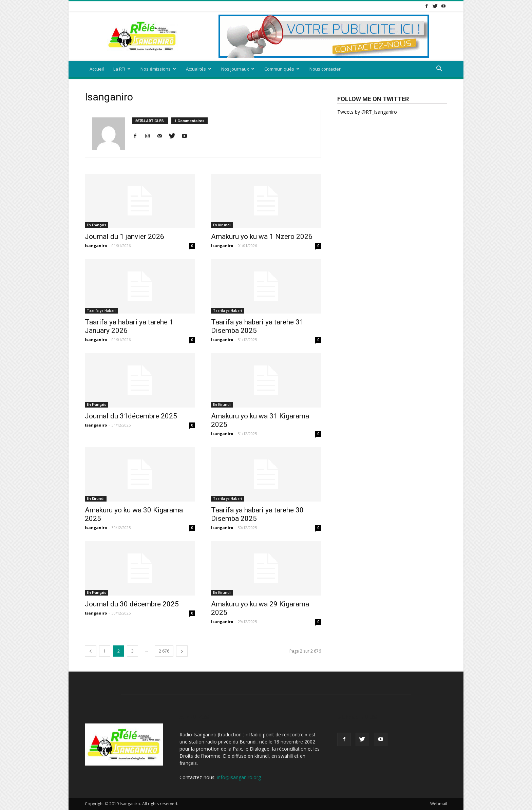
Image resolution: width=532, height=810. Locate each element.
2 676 (164, 651)
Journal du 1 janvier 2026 (125, 237)
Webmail (439, 804)
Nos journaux (238, 69)
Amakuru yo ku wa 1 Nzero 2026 (262, 237)
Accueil (97, 69)
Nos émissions (158, 69)
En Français (97, 225)
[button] (439, 69)
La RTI (122, 69)
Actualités (199, 69)
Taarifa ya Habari (101, 310)
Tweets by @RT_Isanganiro (367, 112)
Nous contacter (325, 69)
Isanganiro (96, 246)
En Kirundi (222, 225)
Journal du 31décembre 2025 (131, 416)
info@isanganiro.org (239, 777)
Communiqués (282, 69)
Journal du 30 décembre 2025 (132, 604)
